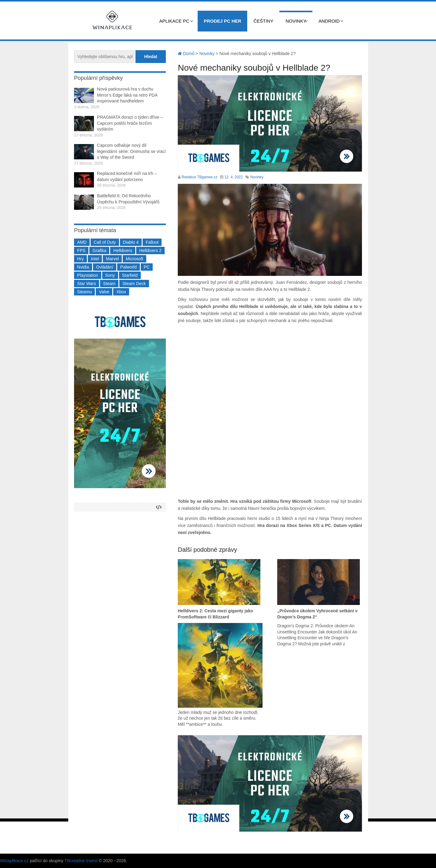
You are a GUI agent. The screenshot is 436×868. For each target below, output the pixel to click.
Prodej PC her (223, 21)
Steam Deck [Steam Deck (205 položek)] (134, 284)
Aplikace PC (174, 21)
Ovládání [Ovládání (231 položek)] (105, 267)
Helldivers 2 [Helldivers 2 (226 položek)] (150, 250)
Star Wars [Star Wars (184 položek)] (87, 284)
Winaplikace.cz (14, 861)
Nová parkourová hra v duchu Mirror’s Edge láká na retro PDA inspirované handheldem (127, 95)
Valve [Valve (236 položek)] (104, 292)
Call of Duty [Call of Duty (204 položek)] (105, 242)
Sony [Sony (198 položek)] (110, 275)
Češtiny (263, 21)
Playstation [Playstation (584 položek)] (88, 275)
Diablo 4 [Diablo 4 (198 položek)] (131, 242)
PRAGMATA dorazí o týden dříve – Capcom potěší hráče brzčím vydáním (130, 123)
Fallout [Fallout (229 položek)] (152, 242)
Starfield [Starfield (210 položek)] (130, 275)
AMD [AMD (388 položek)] (82, 242)
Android (329, 21)
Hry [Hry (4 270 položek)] (80, 259)
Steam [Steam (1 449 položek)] (109, 284)
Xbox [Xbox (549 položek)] (121, 292)
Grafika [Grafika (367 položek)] (99, 250)
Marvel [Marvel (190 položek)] (112, 259)
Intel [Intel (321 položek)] (95, 259)
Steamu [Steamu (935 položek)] (84, 292)
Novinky (296, 21)
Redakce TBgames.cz (200, 177)
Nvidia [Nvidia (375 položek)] (83, 267)
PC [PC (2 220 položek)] (147, 267)
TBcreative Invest (81, 861)
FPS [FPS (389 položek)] (81, 250)
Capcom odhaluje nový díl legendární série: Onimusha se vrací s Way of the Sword (131, 151)
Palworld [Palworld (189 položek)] (129, 267)
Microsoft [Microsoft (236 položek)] (134, 259)
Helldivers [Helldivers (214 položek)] (123, 250)
